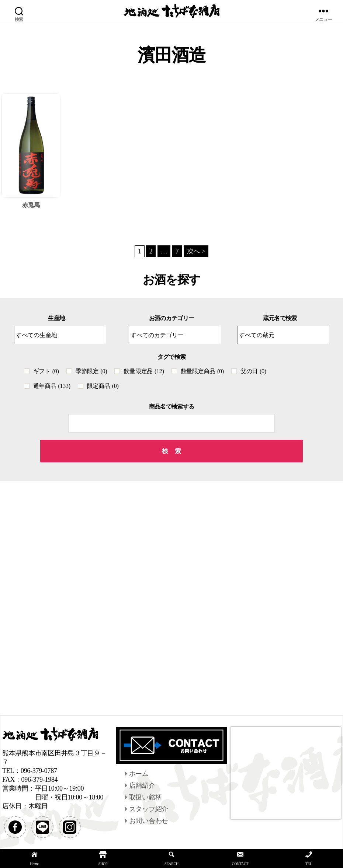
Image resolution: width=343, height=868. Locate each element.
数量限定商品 (202, 371)
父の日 (253, 371)
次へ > (196, 251)
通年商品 (52, 386)
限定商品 (103, 386)
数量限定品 (144, 371)
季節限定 (91, 371)
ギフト (46, 371)
